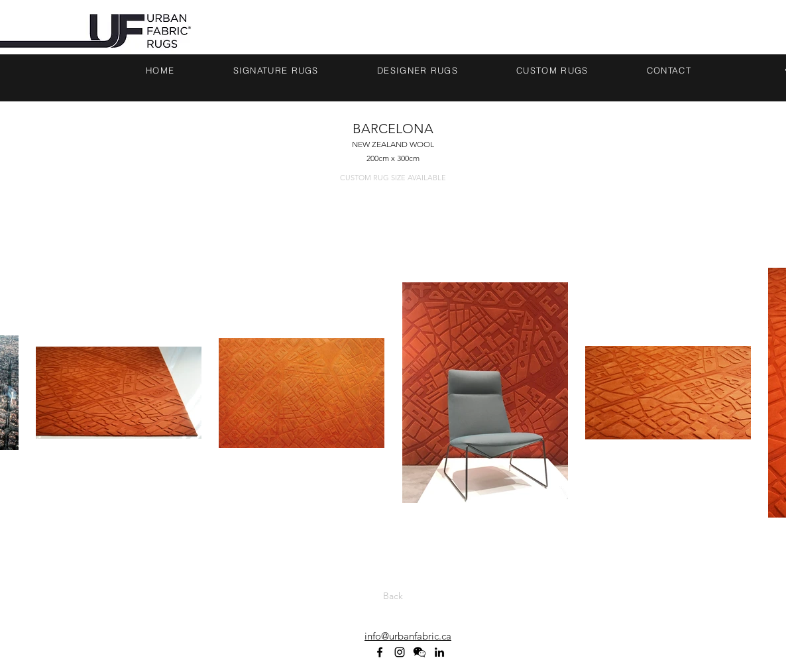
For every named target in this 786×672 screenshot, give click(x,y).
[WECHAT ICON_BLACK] (420, 652)
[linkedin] (439, 652)
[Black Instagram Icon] (400, 652)
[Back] (393, 596)
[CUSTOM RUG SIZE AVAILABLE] (393, 178)
